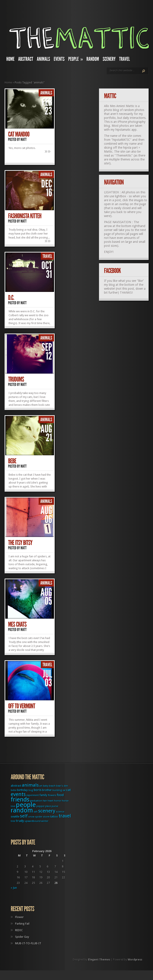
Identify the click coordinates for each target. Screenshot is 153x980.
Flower (19, 917)
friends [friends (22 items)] (20, 799)
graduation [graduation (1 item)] (36, 801)
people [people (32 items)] (26, 805)
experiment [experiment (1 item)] (33, 795)
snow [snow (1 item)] (31, 817)
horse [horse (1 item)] (65, 801)
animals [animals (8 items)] (30, 785)
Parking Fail (22, 924)
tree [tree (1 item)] (13, 821)
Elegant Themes (99, 960)
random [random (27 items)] (22, 810)
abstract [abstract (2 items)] (16, 786)
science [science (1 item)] (60, 812)
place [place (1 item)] (48, 806)
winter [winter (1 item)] (45, 821)
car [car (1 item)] (64, 790)
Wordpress (135, 960)
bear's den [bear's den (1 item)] (62, 786)
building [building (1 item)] (57, 790)
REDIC (19, 930)
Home (8, 82)
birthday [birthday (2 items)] (22, 790)
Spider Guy (22, 937)
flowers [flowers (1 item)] (52, 795)
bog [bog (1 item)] (31, 790)
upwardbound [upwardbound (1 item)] (33, 821)
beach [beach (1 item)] (52, 786)
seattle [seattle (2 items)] (15, 817)
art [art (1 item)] (41, 786)
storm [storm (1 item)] (46, 817)
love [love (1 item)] (13, 806)
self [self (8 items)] (24, 816)
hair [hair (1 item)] (45, 801)
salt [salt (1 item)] (36, 812)
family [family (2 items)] (43, 795)
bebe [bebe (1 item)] (14, 790)
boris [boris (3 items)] (38, 790)
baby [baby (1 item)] (46, 786)
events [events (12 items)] (18, 794)
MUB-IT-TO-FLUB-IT (28, 943)
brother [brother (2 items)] (47, 790)
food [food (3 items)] (60, 795)
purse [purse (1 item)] (55, 806)
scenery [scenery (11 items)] (47, 811)
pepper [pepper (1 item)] (40, 806)
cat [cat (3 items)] (69, 790)
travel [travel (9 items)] (65, 816)
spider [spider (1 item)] (39, 817)
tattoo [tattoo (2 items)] (54, 817)
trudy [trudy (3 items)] (20, 821)
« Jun (14, 888)
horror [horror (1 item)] (58, 801)
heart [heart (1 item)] (50, 801)
